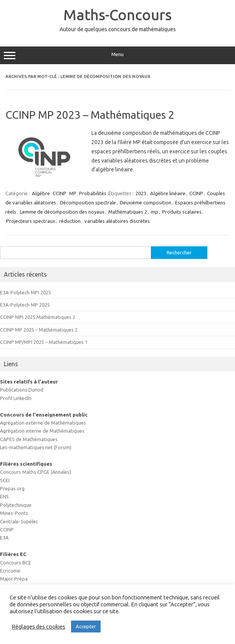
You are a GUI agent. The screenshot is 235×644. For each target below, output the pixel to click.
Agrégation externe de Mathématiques (43, 423)
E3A (4, 538)
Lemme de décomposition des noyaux (62, 212)
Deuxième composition (146, 202)
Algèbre (41, 193)
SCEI (5, 480)
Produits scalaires (182, 212)
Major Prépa (14, 579)
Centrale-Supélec (19, 521)
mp (155, 212)
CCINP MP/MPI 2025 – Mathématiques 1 (44, 342)
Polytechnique (16, 505)
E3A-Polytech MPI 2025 (26, 292)
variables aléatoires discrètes (117, 221)
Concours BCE (16, 563)
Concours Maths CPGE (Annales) (36, 472)
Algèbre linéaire (168, 193)
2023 (141, 193)
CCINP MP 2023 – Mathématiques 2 (90, 115)
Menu (118, 55)
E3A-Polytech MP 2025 (25, 305)
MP (73, 193)
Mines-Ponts (14, 513)
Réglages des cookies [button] (38, 627)
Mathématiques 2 (128, 212)
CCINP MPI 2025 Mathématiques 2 (38, 317)
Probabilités (93, 193)
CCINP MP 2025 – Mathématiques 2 (39, 330)
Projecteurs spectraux (31, 221)
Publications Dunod (22, 390)
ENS (4, 496)
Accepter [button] (86, 626)
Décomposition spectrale (88, 202)
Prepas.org (12, 488)
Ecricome (10, 571)
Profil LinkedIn (16, 398)
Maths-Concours (118, 15)
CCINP (60, 193)
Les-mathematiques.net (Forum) (36, 447)
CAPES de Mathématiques (29, 439)
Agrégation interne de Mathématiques (42, 431)
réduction (70, 221)
